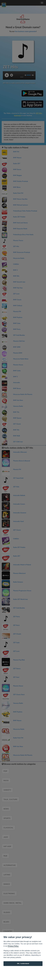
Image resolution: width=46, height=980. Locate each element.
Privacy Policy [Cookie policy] (13, 946)
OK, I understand (23, 964)
